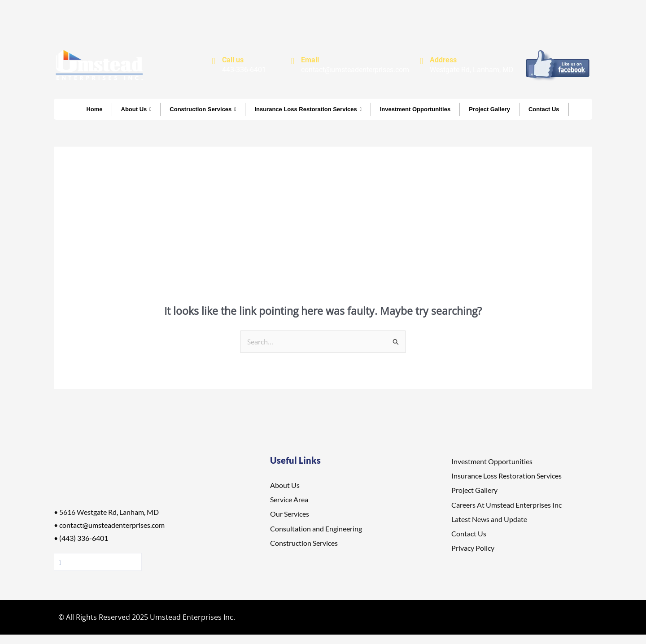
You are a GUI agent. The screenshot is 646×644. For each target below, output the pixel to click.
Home (94, 109)
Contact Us (544, 109)
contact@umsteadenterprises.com (112, 525)
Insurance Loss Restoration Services (308, 109)
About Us (136, 109)
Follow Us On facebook (98, 562)
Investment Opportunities (415, 109)
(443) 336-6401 (84, 538)
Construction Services (203, 109)
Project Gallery (489, 109)
